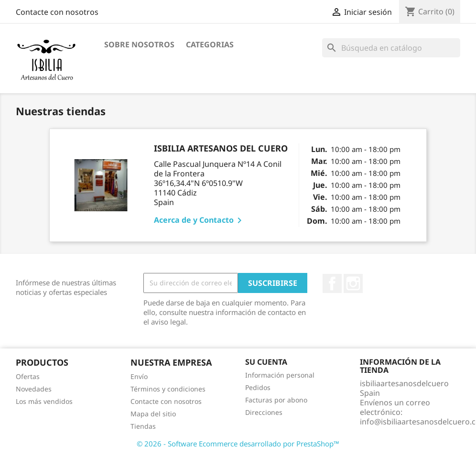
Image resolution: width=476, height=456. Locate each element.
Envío (139, 376)
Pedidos (258, 387)
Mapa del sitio (153, 414)
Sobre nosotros (139, 44)
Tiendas (143, 426)
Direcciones (264, 412)
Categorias (210, 44)
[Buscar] (391, 48)
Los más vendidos (44, 401)
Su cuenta (266, 362)
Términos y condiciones (168, 389)
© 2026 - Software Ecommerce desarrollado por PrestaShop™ (238, 444)
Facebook (332, 283)
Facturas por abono (276, 400)
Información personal (280, 375)
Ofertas (28, 376)
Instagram (353, 283)
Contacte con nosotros (57, 12)
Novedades (34, 389)
